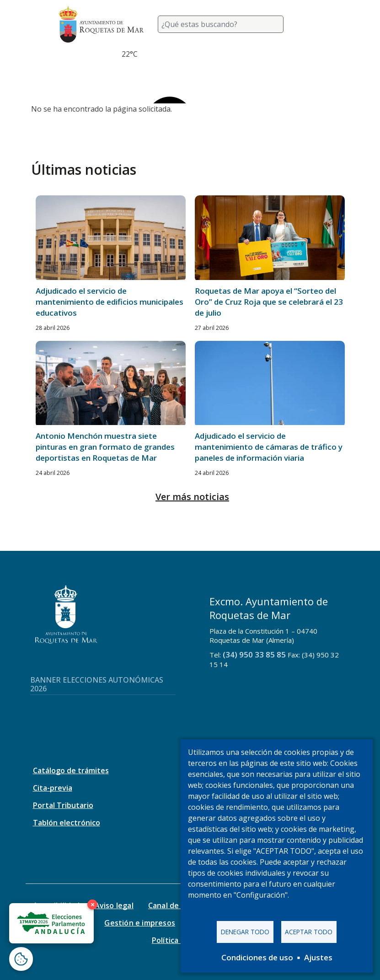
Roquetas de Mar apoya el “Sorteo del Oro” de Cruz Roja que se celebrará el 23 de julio (269, 302)
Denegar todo (245, 932)
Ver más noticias (192, 497)
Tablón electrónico (67, 823)
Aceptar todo (309, 932)
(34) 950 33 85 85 (254, 654)
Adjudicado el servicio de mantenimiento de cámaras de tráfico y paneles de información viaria (269, 447)
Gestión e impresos (140, 923)
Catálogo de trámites (71, 770)
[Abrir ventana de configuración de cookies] (21, 959)
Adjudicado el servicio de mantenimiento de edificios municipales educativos (110, 302)
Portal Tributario (63, 805)
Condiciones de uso (257, 957)
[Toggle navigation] (311, 24)
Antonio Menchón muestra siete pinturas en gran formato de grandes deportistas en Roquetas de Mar (105, 447)
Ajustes (318, 957)
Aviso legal (114, 905)
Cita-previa (53, 788)
